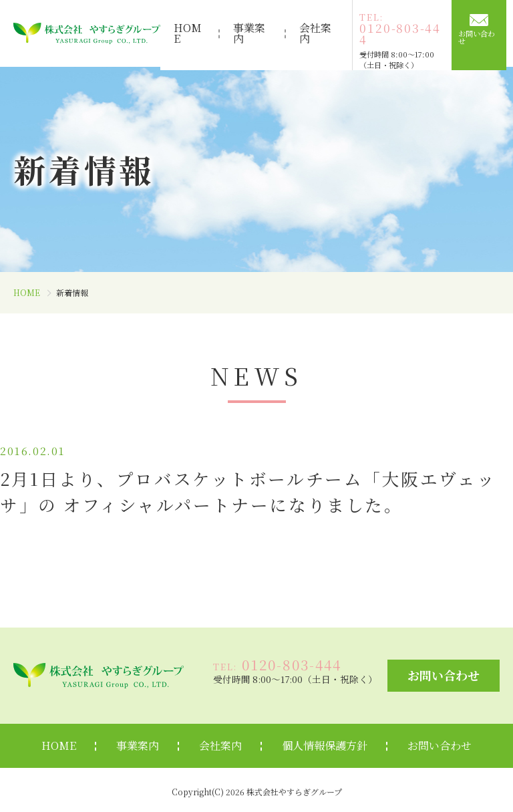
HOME (183, 33)
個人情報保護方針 (325, 742)
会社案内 (318, 33)
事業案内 (248, 33)
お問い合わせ (484, 37)
